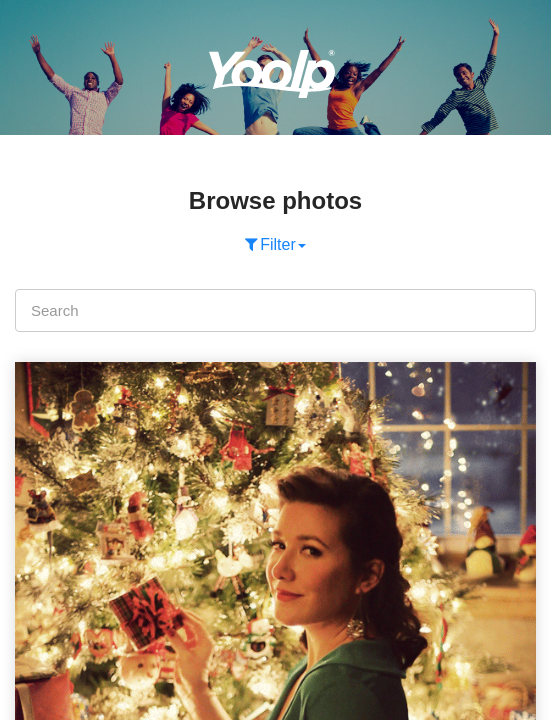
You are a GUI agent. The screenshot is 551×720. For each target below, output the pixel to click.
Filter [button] (275, 244)
